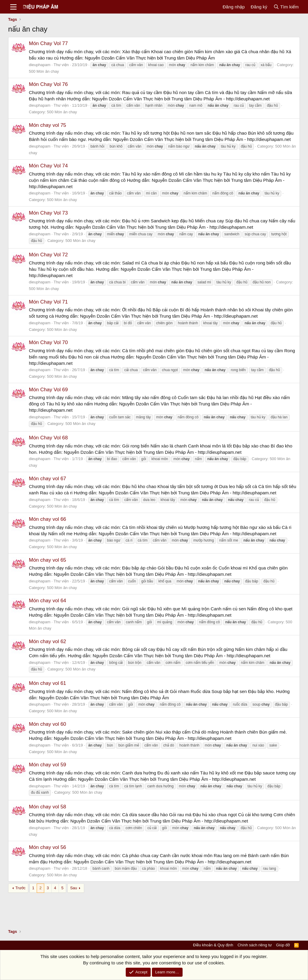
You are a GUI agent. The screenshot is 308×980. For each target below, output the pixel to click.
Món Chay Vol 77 (48, 43)
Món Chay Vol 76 (48, 84)
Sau (74, 888)
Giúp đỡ (283, 945)
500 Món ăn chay (44, 71)
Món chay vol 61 (48, 683)
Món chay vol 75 (48, 125)
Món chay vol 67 (48, 479)
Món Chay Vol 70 (48, 342)
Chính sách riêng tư (255, 945)
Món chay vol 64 (48, 601)
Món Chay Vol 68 (48, 438)
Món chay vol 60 (48, 724)
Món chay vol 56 (48, 847)
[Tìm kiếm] (286, 7)
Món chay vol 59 (48, 765)
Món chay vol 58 (48, 807)
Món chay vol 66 (48, 519)
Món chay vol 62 (48, 641)
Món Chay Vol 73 (48, 213)
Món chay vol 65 (48, 560)
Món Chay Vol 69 (48, 390)
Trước (20, 888)
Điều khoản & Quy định (213, 945)
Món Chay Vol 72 (48, 255)
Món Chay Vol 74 (48, 166)
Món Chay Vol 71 (48, 302)
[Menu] (13, 7)
